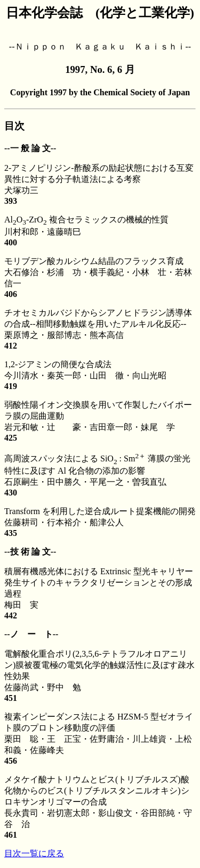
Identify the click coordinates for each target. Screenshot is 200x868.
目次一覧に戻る (34, 853)
